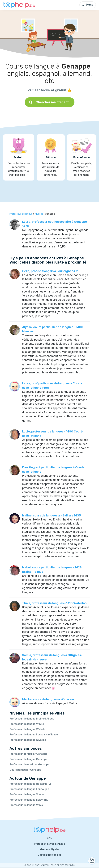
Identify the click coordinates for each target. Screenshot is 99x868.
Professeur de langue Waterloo (28, 729)
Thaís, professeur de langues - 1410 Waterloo (54, 603)
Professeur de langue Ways (26, 805)
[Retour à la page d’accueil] (19, 5)
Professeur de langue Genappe (28, 759)
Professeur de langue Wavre (27, 724)
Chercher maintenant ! (50, 102)
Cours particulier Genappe (25, 770)
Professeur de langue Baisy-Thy (29, 800)
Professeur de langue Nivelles (28, 740)
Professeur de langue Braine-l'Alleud (32, 719)
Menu (88, 5)
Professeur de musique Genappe (29, 764)
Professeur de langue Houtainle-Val (31, 784)
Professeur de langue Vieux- (27, 794)
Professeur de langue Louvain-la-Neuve (34, 734)
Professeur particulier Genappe (28, 754)
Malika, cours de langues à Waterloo (48, 699)
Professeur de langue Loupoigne (29, 789)
